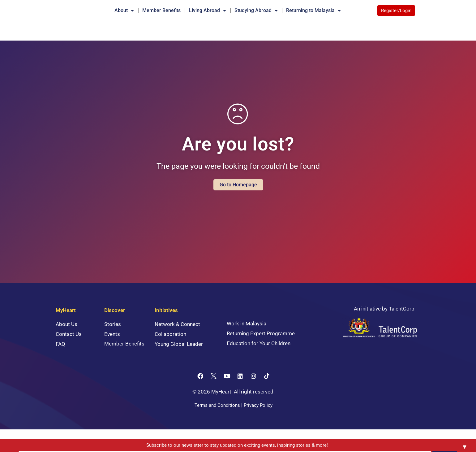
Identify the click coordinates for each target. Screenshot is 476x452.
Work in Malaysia (247, 333)
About (124, 11)
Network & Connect (177, 333)
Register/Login (396, 11)
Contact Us (69, 343)
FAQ (60, 353)
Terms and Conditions (217, 415)
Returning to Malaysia (313, 11)
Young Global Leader (179, 353)
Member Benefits (161, 10)
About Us (66, 333)
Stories (113, 333)
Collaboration (170, 343)
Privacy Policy (258, 415)
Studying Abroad (256, 11)
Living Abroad (208, 11)
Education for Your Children (259, 353)
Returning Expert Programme (261, 343)
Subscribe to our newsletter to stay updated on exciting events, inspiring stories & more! (185, 445)
